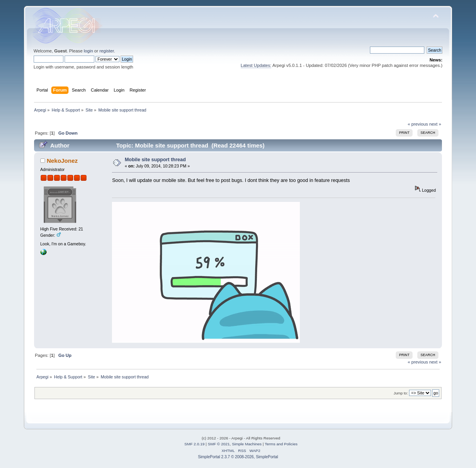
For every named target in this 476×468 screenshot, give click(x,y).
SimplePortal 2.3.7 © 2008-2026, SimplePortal (238, 457)
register (107, 51)
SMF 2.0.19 (195, 444)
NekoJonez (62, 161)
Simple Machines (247, 444)
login (88, 51)
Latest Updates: (256, 65)
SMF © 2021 (219, 444)
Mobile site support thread (155, 160)
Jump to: (401, 393)
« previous (418, 124)
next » (435, 124)
